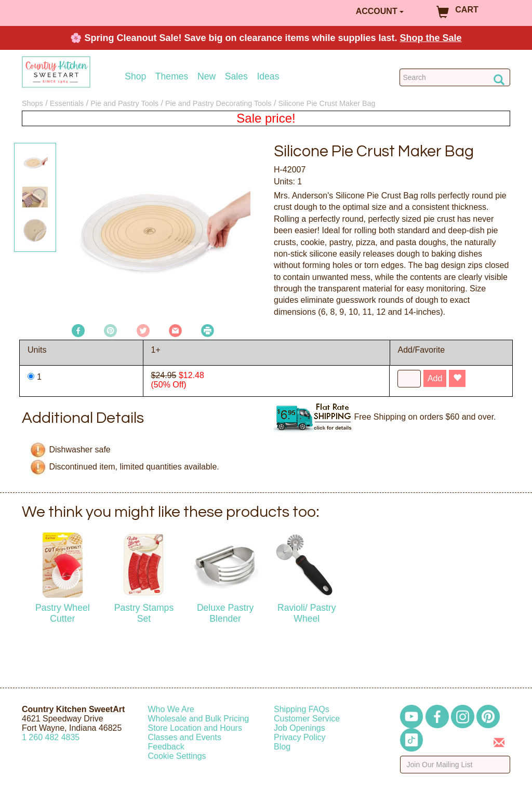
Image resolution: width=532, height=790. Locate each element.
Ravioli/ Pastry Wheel (307, 613)
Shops (32, 103)
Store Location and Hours (195, 728)
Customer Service (307, 719)
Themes (172, 77)
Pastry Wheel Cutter (63, 613)
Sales (236, 77)
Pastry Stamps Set (144, 613)
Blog (282, 747)
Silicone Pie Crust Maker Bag (327, 103)
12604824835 (51, 737)
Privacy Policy (300, 737)
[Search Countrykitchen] (455, 77)
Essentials (67, 103)
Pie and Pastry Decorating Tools (218, 103)
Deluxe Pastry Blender (225, 613)
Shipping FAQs (302, 709)
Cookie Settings (177, 756)
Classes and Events (185, 737)
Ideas (268, 77)
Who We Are (171, 709)
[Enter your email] (455, 765)
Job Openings (300, 728)
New (207, 77)
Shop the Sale (431, 38)
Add (435, 378)
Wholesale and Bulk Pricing (199, 719)
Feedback (166, 747)
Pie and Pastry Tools (124, 103)
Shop (135, 77)
